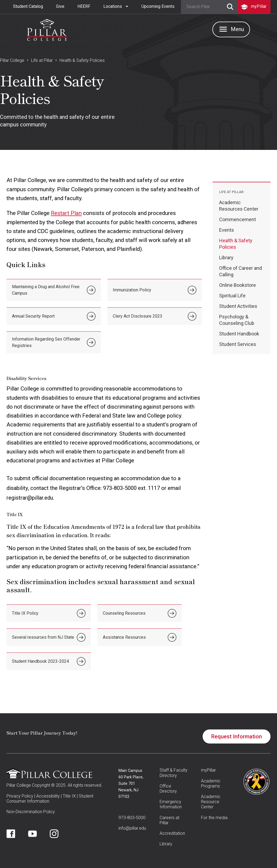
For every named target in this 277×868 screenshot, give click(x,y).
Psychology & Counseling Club (237, 320)
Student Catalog (28, 6)
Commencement (238, 219)
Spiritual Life (232, 296)
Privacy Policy (20, 796)
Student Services (238, 344)
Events (227, 230)
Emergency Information (171, 804)
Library (226, 258)
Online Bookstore (238, 285)
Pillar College (12, 60)
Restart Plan (66, 213)
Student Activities (238, 306)
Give (60, 6)
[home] (47, 29)
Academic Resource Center (211, 802)
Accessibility (48, 796)
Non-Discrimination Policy (31, 812)
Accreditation (172, 833)
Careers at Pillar (169, 820)
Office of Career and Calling (240, 271)
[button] (116, 6)
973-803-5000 (132, 818)
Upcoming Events (158, 6)
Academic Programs (211, 783)
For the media (214, 818)
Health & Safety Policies (82, 60)
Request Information (237, 736)
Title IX (69, 796)
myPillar (208, 770)
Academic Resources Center (239, 206)
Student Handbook (239, 334)
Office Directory (168, 789)
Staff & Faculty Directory (174, 773)
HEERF (84, 6)
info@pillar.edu (132, 828)
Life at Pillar (42, 60)
